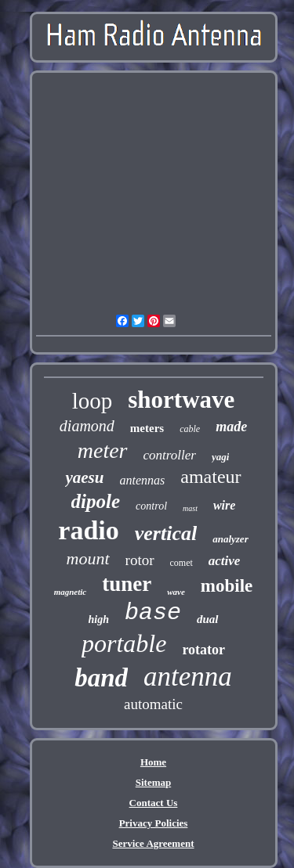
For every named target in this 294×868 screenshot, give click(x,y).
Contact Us (154, 803)
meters (147, 428)
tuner (127, 584)
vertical (166, 533)
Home (153, 762)
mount (88, 558)
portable (124, 643)
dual (208, 619)
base (153, 613)
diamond (87, 426)
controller (170, 455)
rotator (203, 650)
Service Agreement (153, 843)
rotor (140, 560)
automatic (153, 704)
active (225, 561)
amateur (211, 477)
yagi (220, 457)
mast (190, 508)
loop (93, 401)
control (151, 506)
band (101, 678)
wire (224, 505)
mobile (227, 586)
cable (190, 429)
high (99, 619)
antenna (188, 677)
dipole (96, 501)
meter (103, 450)
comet (181, 563)
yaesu (84, 477)
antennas (142, 480)
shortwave (181, 400)
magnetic (71, 592)
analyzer (230, 539)
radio (88, 530)
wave (176, 592)
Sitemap (154, 782)
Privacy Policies (154, 823)
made (231, 427)
